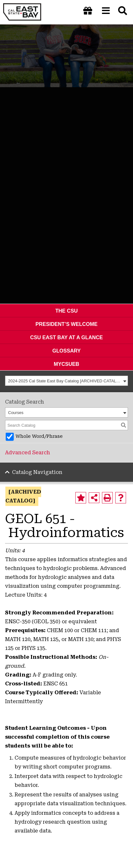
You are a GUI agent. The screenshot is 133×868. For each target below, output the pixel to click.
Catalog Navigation (37, 472)
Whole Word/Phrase (39, 436)
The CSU (67, 311)
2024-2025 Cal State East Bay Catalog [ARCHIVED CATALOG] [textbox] (65, 381)
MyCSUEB (66, 364)
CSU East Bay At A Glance (66, 337)
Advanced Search (28, 453)
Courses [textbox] (16, 413)
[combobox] (66, 381)
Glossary (66, 351)
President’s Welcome (66, 324)
